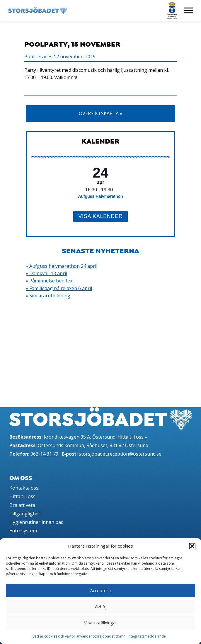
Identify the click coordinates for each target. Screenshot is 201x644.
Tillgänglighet (25, 514)
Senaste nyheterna (100, 251)
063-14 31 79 (44, 454)
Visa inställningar (101, 623)
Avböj (101, 606)
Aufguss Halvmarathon (100, 196)
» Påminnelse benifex (49, 281)
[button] (192, 546)
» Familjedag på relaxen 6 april (59, 288)
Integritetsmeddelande (147, 636)
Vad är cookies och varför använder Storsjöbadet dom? (79, 636)
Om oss (21, 478)
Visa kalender (100, 216)
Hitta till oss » (132, 437)
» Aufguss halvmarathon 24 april (62, 266)
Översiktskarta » (100, 113)
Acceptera (100, 590)
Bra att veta (22, 505)
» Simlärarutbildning (48, 296)
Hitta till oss (22, 496)
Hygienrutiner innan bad (36, 522)
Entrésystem (23, 531)
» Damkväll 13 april (46, 273)
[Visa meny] (188, 11)
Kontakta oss (24, 488)
